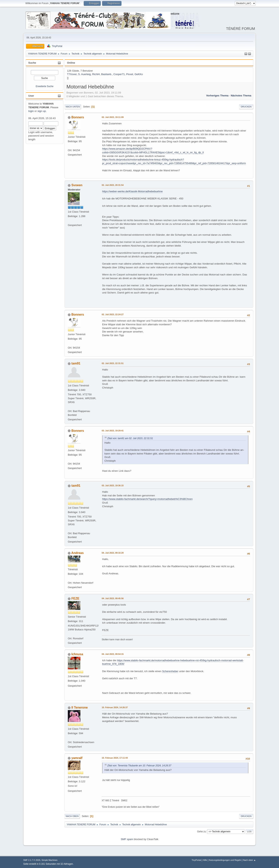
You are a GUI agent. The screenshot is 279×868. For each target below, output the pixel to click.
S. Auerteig (84, 74)
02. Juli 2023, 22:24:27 (113, 314)
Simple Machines (49, 860)
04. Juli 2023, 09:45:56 (113, 598)
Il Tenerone (79, 707)
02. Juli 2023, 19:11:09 (113, 117)
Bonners (78, 117)
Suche (32, 63)
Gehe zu (201, 831)
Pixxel (130, 74)
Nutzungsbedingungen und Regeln (225, 860)
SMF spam (127, 839)
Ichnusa (77, 654)
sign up (42, 111)
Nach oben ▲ (249, 860)
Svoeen (77, 185)
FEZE (75, 598)
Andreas (77, 553)
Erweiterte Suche (44, 86)
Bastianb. (107, 74)
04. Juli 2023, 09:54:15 (113, 654)
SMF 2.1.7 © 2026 (32, 860)
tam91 (76, 363)
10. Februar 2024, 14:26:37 (115, 707)
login (31, 111)
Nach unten (73, 107)
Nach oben (72, 816)
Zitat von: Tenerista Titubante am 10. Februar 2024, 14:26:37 (139, 766)
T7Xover (72, 74)
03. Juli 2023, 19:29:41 (113, 431)
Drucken (246, 107)
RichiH (96, 74)
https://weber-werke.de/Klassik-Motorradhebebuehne (132, 191)
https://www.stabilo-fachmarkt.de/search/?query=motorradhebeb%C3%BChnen (147, 499)
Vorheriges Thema (217, 96)
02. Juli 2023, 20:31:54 (113, 185)
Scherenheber (170, 671)
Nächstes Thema (241, 96)
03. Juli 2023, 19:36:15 (113, 485)
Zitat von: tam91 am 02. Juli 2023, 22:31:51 (130, 438)
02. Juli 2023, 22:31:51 (113, 363)
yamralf (77, 758)
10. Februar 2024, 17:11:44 (115, 758)
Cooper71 (119, 74)
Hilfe (205, 860)
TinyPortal (196, 860)
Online (71, 63)
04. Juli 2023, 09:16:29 (113, 553)
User (31, 96)
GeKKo (139, 74)
